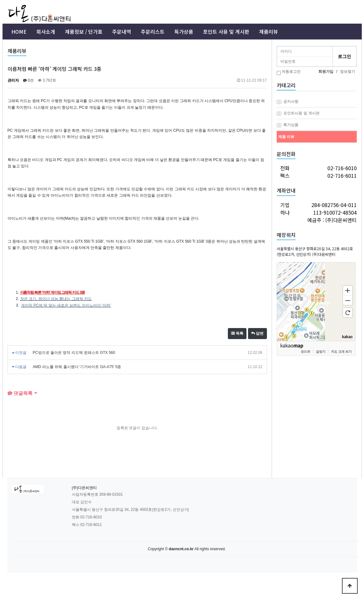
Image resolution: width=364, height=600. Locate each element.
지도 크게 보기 (341, 351)
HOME (19, 32)
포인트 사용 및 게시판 (226, 32)
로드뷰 (305, 351)
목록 (237, 333)
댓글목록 (20, 393)
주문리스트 (153, 32)
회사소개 (46, 32)
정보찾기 (348, 72)
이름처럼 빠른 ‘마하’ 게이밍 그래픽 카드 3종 (52, 292)
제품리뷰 (269, 32)
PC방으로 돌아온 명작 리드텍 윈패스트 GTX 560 (74, 353)
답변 (257, 333)
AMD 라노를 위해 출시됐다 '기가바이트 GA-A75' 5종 (77, 367)
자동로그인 (291, 72)
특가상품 (184, 32)
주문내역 (122, 32)
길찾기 (321, 351)
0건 (28, 80)
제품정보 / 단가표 (84, 32)
